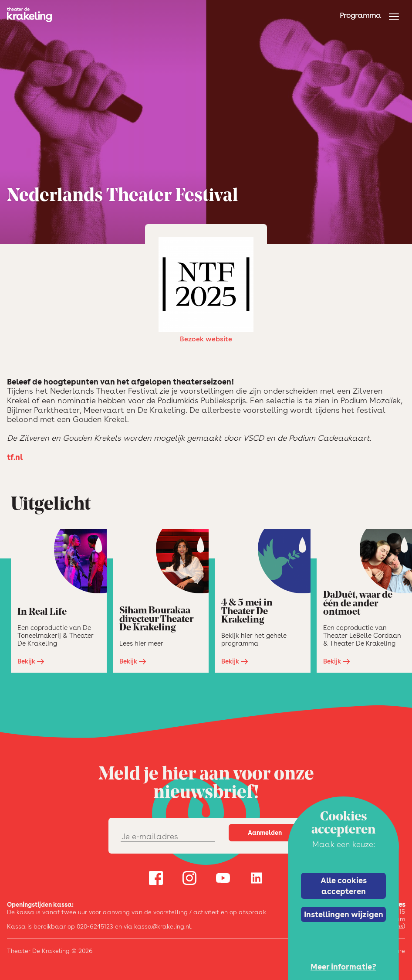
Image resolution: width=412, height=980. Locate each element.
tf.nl (15, 457)
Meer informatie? (343, 967)
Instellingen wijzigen (344, 914)
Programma (360, 15)
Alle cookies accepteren (344, 885)
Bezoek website (206, 290)
